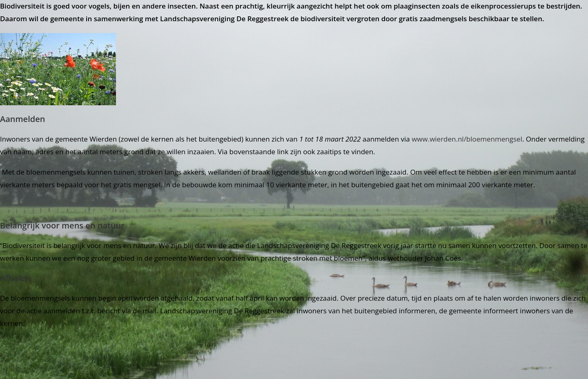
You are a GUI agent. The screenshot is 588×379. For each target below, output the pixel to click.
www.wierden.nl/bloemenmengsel (467, 139)
